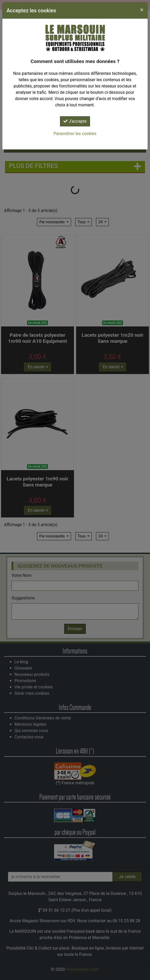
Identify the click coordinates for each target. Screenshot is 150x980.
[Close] (142, 10)
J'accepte (75, 121)
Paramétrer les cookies (75, 134)
